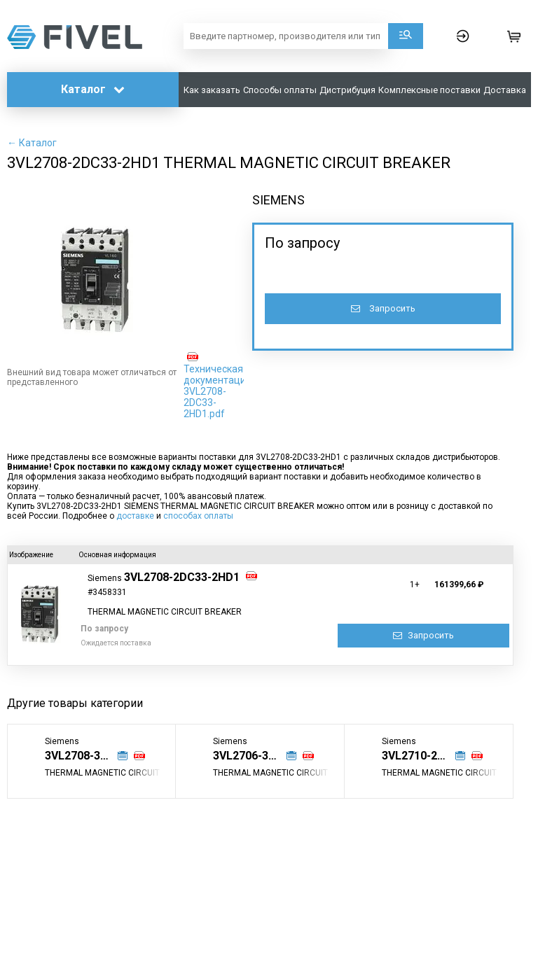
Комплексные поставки (429, 90)
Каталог (93, 89)
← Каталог (32, 143)
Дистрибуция (347, 90)
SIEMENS (278, 200)
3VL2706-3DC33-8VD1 (255, 756)
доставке (135, 516)
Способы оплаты (280, 90)
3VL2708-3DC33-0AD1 (87, 756)
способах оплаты (198, 516)
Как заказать (212, 90)
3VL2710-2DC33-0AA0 (424, 756)
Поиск (406, 36)
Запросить (383, 308)
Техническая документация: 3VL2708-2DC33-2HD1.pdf (219, 391)
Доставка (505, 90)
